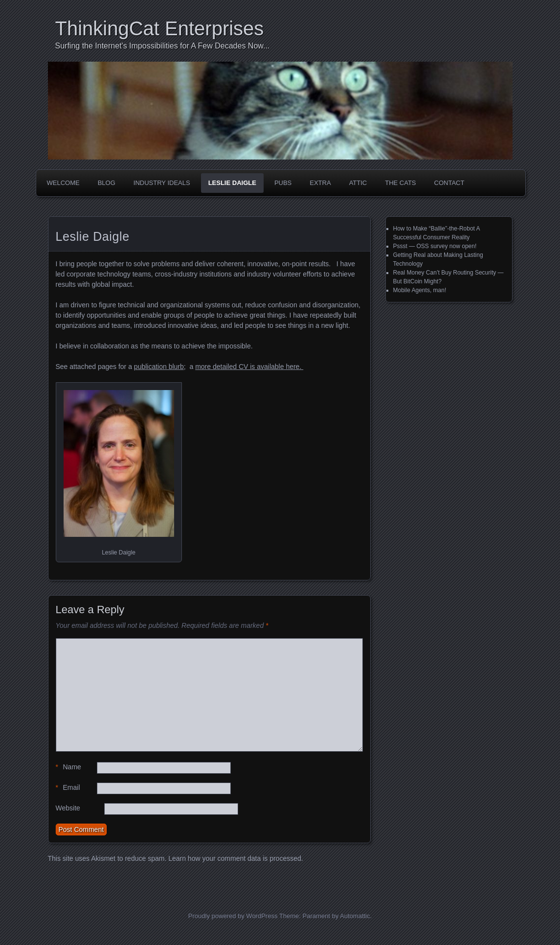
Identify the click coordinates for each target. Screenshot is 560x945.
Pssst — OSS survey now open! (435, 246)
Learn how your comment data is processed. (235, 858)
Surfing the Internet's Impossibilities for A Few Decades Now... (163, 46)
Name (68, 767)
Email (68, 788)
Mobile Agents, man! (420, 290)
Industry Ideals (162, 183)
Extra (320, 183)
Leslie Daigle (232, 183)
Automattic (355, 916)
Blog (107, 183)
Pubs (283, 183)
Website (68, 808)
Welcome (63, 183)
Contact (449, 183)
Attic (358, 183)
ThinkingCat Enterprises (160, 28)
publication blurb (159, 367)
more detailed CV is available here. (249, 367)
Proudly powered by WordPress (233, 916)
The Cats (400, 183)
